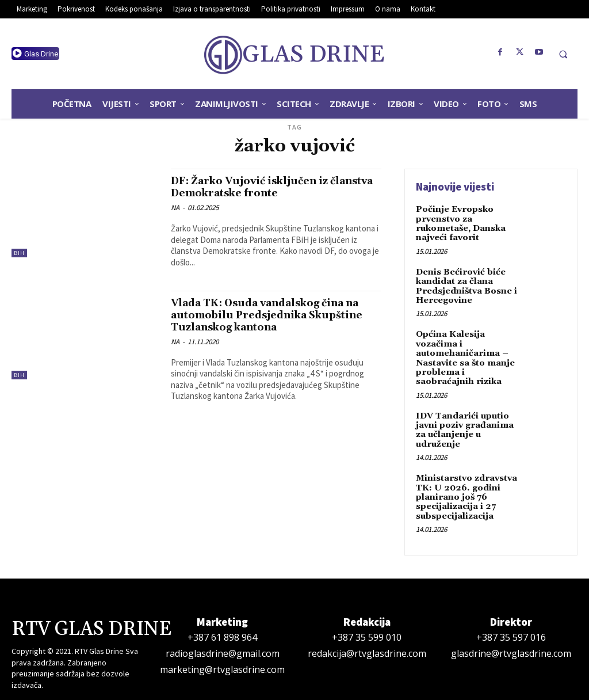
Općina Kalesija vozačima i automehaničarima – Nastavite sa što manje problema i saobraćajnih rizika (468, 351)
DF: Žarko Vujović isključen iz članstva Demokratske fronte (258, 187)
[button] (563, 54)
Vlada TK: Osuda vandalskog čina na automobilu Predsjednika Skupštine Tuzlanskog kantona (276, 315)
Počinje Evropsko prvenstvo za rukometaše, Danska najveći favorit (460, 222)
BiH (19, 253)
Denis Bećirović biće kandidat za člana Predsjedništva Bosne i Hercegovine (465, 283)
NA (175, 208)
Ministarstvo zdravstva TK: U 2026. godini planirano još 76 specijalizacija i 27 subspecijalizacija (466, 485)
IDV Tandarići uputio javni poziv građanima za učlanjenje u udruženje (463, 421)
